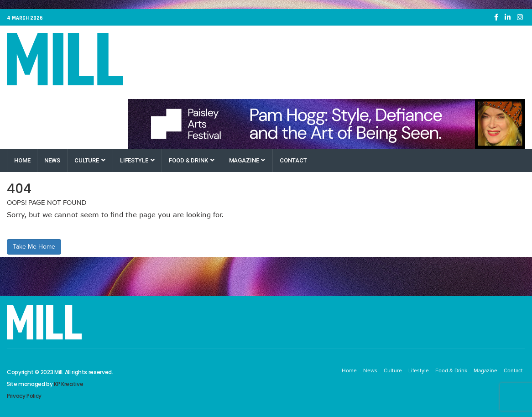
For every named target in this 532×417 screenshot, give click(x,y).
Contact (293, 160)
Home (22, 160)
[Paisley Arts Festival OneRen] (327, 124)
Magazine (247, 160)
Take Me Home (34, 247)
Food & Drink (191, 160)
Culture (90, 160)
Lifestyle (137, 160)
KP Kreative (68, 384)
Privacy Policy (24, 396)
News (52, 160)
